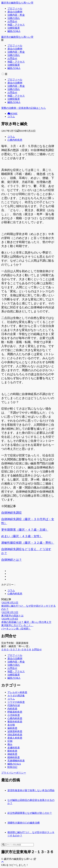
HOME (12, 114)
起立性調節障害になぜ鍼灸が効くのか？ (30, 813)
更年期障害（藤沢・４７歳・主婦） (25, 530)
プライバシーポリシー (14, 773)
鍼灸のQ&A (14, 678)
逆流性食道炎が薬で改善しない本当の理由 (31, 790)
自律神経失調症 (12, 513)
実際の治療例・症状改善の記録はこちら (24, 108)
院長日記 (12, 767)
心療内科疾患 (15, 140)
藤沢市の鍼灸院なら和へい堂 (17, 3)
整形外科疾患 (15, 721)
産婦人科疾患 (15, 738)
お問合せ (37, 649)
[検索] (3, 845)
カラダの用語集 (16, 695)
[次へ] (29, 629)
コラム (11, 116)
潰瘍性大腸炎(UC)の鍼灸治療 (24, 823)
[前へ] (29, 625)
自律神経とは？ (12, 560)
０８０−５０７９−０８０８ (16, 649)
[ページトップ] (2, 862)
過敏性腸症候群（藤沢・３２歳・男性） (28, 543)
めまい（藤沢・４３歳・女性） (22, 536)
